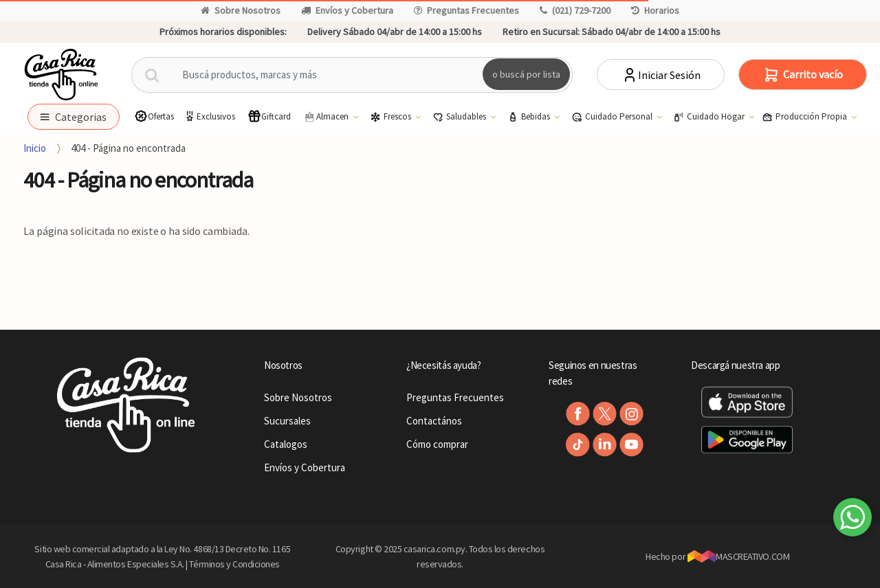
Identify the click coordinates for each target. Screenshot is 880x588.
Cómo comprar (437, 444)
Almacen (327, 117)
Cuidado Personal (613, 117)
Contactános (434, 421)
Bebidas (530, 117)
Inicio (35, 148)
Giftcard (269, 116)
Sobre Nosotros (241, 10)
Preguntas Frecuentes (466, 10)
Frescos (392, 117)
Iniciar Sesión (661, 75)
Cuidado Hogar (710, 117)
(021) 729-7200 (575, 10)
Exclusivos (209, 116)
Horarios (655, 10)
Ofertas (154, 116)
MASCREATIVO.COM (739, 556)
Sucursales (287, 421)
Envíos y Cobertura (347, 10)
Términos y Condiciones (234, 564)
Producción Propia (805, 117)
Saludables (460, 117)
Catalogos (286, 444)
